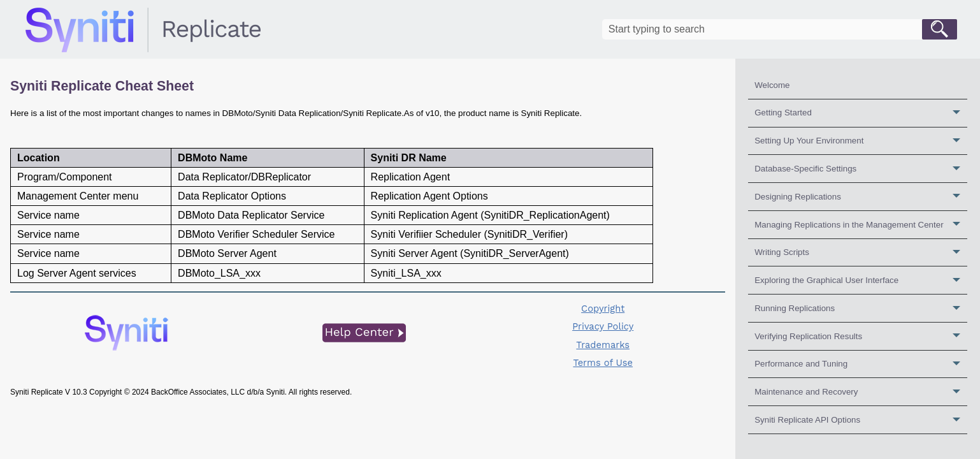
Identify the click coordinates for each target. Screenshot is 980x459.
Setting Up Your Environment (861, 141)
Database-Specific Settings (861, 169)
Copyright (603, 309)
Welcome (772, 85)
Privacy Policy (603, 326)
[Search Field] (780, 29)
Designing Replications (861, 197)
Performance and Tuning (861, 364)
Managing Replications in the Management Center (861, 225)
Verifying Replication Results (861, 336)
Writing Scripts (861, 253)
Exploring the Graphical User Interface (861, 280)
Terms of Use (603, 363)
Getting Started (861, 113)
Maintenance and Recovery (861, 392)
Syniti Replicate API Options (861, 420)
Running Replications (861, 308)
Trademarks (603, 345)
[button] (940, 29)
